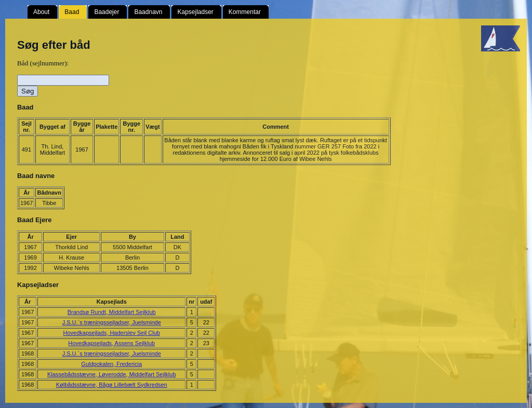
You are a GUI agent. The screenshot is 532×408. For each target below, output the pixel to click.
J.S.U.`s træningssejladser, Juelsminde (112, 322)
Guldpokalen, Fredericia (111, 364)
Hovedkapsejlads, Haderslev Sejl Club (112, 333)
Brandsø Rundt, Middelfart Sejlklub (112, 312)
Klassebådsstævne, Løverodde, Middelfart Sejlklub (112, 374)
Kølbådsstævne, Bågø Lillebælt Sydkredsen (112, 385)
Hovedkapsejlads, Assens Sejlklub (111, 343)
